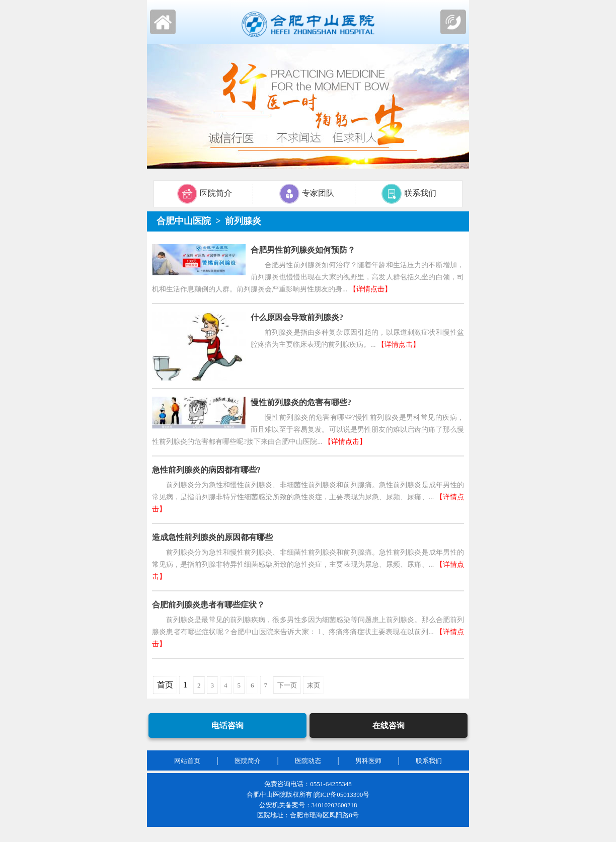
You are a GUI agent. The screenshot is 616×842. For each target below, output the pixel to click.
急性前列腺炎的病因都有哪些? (206, 470)
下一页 (287, 685)
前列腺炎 (243, 221)
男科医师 (368, 761)
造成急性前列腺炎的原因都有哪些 (212, 537)
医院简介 (248, 761)
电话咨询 (227, 725)
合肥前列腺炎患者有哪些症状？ (208, 605)
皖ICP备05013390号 (341, 794)
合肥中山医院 (184, 221)
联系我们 (429, 761)
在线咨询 (389, 725)
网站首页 (187, 761)
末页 (314, 685)
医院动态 (308, 761)
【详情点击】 (370, 289)
